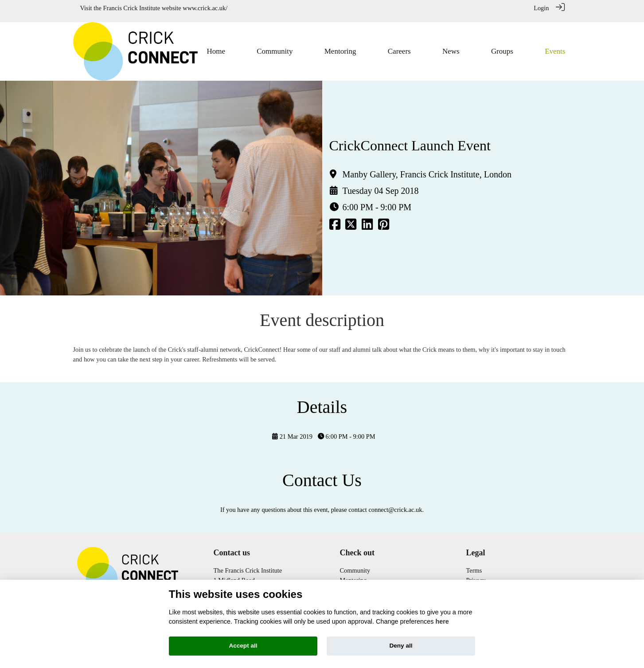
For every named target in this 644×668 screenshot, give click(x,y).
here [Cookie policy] (442, 621)
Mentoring (353, 574)
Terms (474, 565)
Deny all (401, 646)
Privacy (476, 574)
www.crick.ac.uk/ (205, 8)
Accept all (243, 646)
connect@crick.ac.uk (395, 504)
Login (541, 8)
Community (355, 565)
